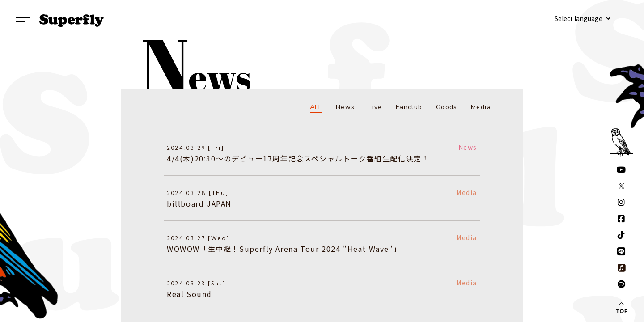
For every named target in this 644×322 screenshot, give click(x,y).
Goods (447, 107)
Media (481, 107)
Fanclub (409, 107)
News (345, 107)
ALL (316, 107)
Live (375, 107)
